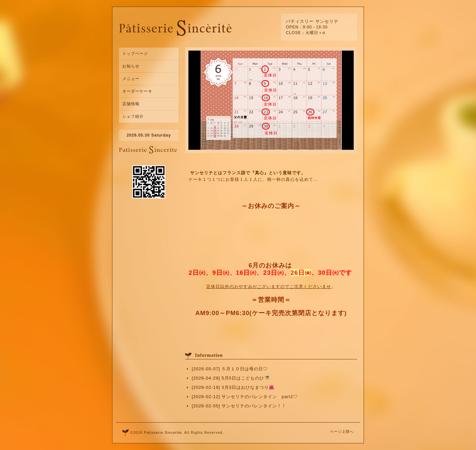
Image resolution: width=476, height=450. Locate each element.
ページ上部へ (342, 431)
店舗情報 (131, 104)
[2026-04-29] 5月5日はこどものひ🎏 (231, 378)
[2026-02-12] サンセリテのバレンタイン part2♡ (245, 397)
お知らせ (131, 66)
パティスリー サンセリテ (312, 21)
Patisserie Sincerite (163, 432)
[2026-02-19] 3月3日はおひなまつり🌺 (233, 387)
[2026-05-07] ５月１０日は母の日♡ (230, 369)
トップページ (135, 54)
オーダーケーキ (137, 91)
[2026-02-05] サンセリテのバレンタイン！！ (239, 406)
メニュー (131, 79)
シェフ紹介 (133, 116)
